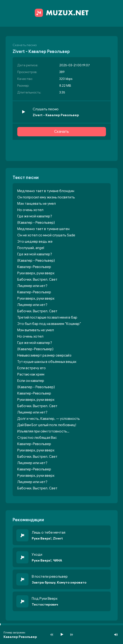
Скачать (61, 132)
